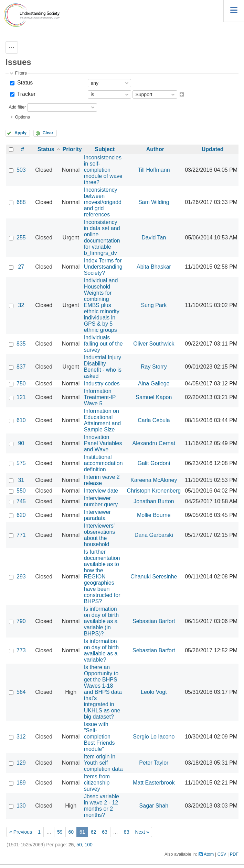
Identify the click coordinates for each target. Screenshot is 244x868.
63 (105, 832)
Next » (142, 832)
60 (71, 832)
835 (21, 344)
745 (21, 501)
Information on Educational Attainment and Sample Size (103, 420)
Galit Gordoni (154, 463)
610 (21, 420)
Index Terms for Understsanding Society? (103, 267)
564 (21, 692)
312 (21, 737)
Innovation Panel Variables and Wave (103, 443)
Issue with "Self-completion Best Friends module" (99, 737)
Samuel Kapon (154, 397)
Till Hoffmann (154, 170)
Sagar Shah (154, 806)
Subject (105, 149)
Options (22, 117)
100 (89, 845)
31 (21, 480)
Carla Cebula (154, 420)
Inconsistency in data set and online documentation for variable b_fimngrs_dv (102, 238)
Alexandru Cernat (154, 443)
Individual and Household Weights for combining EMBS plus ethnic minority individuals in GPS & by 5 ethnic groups (102, 305)
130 (21, 806)
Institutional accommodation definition (103, 463)
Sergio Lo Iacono (154, 737)
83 (127, 832)
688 (21, 202)
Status (24, 83)
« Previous (21, 832)
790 (21, 621)
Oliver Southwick (154, 344)
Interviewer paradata (97, 515)
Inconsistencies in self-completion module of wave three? (103, 170)
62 (94, 832)
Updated (213, 149)
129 (21, 763)
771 (21, 535)
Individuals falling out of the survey (103, 344)
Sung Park (154, 305)
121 (21, 397)
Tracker (25, 94)
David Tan (154, 238)
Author (155, 149)
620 (21, 515)
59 (60, 832)
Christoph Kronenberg (154, 491)
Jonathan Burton (154, 501)
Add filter (17, 107)
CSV (222, 854)
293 (21, 577)
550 (21, 491)
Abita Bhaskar (154, 267)
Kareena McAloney (154, 480)
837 (21, 367)
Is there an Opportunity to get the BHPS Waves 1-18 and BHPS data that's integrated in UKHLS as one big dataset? (103, 692)
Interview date (101, 491)
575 (21, 463)
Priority (72, 149)
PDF (234, 854)
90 (21, 443)
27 (21, 267)
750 (21, 384)
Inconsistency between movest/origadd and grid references (103, 202)
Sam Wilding (154, 202)
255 (21, 238)
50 (79, 845)
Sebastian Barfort (154, 621)
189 (21, 783)
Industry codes (102, 384)
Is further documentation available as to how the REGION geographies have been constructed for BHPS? (102, 577)
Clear (48, 133)
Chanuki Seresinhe (154, 577)
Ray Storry (154, 367)
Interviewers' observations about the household (100, 535)
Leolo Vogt (154, 692)
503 (21, 170)
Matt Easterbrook (154, 783)
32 (21, 305)
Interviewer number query (101, 501)
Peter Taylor (154, 763)
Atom (209, 854)
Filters (21, 73)
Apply (20, 133)
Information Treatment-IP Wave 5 (100, 397)
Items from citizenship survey (97, 783)
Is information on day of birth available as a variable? (101, 650)
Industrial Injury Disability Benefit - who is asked (103, 367)
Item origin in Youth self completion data (103, 763)
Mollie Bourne (154, 515)
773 (21, 650)
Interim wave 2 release (102, 480)
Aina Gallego (154, 384)
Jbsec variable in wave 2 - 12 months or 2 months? (102, 806)
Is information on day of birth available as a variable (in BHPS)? (101, 621)
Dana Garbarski (154, 535)
